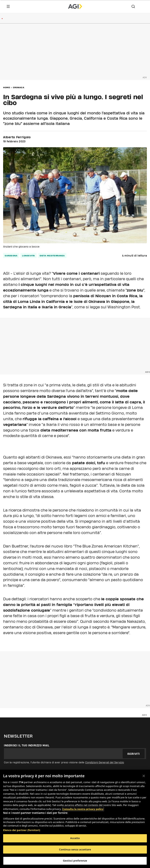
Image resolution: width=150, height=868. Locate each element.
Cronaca (19, 87)
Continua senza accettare (75, 849)
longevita (29, 256)
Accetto (75, 838)
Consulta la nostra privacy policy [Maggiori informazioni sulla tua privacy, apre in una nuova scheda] (83, 809)
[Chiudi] (144, 776)
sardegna (11, 256)
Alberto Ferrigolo (17, 137)
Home (7, 87)
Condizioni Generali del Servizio (105, 762)
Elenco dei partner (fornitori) (22, 830)
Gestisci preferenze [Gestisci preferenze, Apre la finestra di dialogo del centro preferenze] (75, 861)
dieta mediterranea (52, 256)
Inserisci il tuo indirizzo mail (27, 745)
